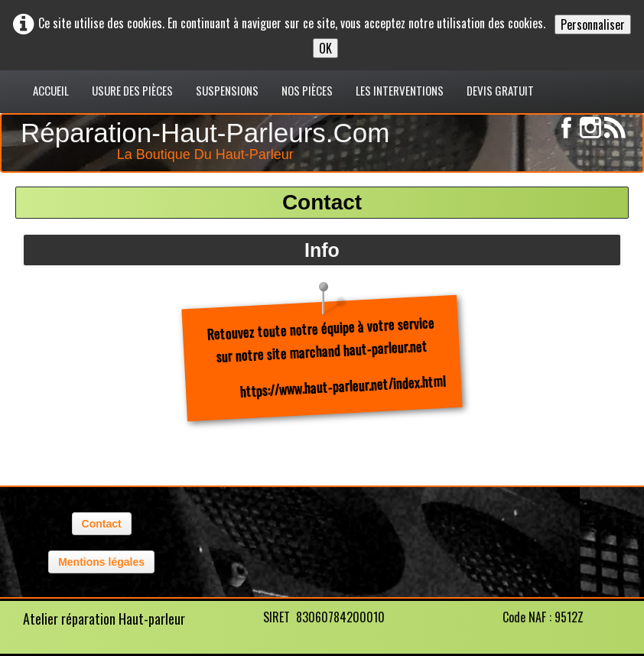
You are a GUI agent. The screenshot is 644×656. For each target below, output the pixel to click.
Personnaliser (593, 24)
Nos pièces (307, 90)
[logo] (209, 138)
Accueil (51, 90)
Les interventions (400, 90)
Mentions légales (101, 562)
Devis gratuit (500, 90)
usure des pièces (132, 90)
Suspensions (227, 90)
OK (325, 48)
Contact (102, 524)
